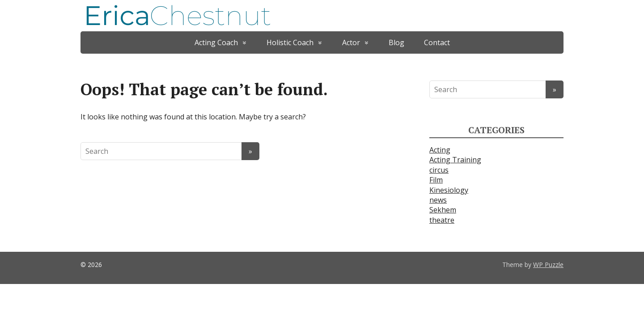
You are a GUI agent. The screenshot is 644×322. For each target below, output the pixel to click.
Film (436, 180)
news (438, 200)
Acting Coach (216, 42)
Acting (440, 150)
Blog (396, 42)
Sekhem (443, 210)
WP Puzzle (548, 265)
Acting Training (455, 160)
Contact (437, 42)
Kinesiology (449, 190)
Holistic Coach (290, 42)
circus (439, 170)
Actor (351, 42)
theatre (442, 220)
